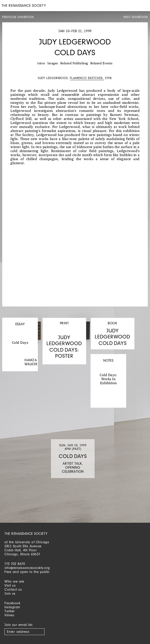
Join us (10, 593)
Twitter (10, 611)
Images (53, 63)
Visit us (10, 585)
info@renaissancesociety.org (27, 568)
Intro (41, 63)
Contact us (13, 589)
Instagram (12, 607)
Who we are (14, 581)
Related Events (101, 63)
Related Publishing (74, 63)
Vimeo (9, 615)
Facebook (12, 603)
